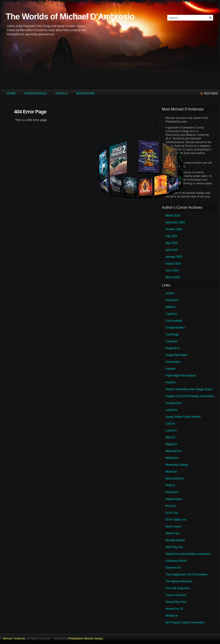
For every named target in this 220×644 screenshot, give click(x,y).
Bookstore (85, 93)
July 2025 (171, 236)
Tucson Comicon (176, 595)
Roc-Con (171, 506)
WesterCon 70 (174, 609)
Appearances (36, 93)
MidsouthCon (174, 451)
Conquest (171, 341)
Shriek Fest (172, 533)
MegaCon (171, 444)
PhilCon (170, 485)
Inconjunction (174, 403)
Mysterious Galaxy (177, 465)
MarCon (170, 437)
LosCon (170, 424)
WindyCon (172, 616)
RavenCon (172, 492)
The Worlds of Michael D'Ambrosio (70, 17)
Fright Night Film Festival (181, 376)
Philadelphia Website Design (86, 639)
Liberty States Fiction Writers (183, 417)
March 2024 (173, 277)
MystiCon (171, 472)
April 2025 (172, 250)
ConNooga (172, 334)
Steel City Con (174, 547)
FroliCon (171, 382)
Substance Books (176, 561)
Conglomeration (175, 328)
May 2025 (172, 243)
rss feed (211, 94)
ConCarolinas (174, 321)
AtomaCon (172, 300)
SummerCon (173, 568)
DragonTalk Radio (176, 355)
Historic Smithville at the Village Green (189, 389)
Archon (170, 293)
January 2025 (174, 257)
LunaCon (171, 430)
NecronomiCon (175, 478)
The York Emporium (177, 588)
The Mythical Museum (179, 581)
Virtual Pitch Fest (176, 602)
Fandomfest (173, 362)
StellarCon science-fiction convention (188, 554)
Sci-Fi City (172, 513)
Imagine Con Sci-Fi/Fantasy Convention (190, 396)
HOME (11, 93)
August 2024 (173, 264)
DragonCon (172, 348)
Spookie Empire (175, 540)
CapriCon (171, 314)
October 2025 (174, 229)
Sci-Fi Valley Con (176, 520)
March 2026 (173, 216)
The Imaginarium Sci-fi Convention (187, 575)
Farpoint (170, 369)
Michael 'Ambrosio (14, 639)
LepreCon (172, 410)
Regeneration (174, 499)
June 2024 (172, 270)
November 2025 (175, 222)
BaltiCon (171, 307)
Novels (62, 93)
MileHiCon (172, 458)
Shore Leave (173, 526)
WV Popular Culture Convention (185, 623)
